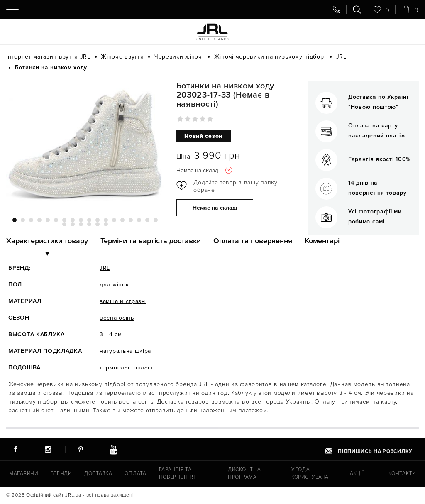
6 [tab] (56, 220)
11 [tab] (98, 220)
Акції (357, 473)
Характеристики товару (47, 241)
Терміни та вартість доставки (151, 241)
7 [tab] (64, 220)
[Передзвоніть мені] (337, 10)
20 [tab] (73, 224)
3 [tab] (31, 220)
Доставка (97, 473)
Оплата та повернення (253, 241)
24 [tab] (106, 224)
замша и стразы (123, 301)
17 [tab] (147, 220)
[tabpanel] (85, 144)
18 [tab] (156, 220)
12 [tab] (106, 220)
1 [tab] (15, 220)
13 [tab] (114, 220)
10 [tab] (89, 220)
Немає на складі (215, 208)
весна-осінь (117, 318)
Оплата (134, 473)
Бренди (60, 473)
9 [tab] (81, 220)
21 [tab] (81, 224)
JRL (105, 268)
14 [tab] (122, 220)
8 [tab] (73, 220)
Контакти (402, 473)
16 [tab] (139, 220)
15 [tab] (131, 220)
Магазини (23, 473)
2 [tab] (23, 220)
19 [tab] (64, 224)
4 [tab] (39, 220)
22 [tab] (89, 224)
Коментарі (322, 241)
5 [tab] (48, 220)
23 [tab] (98, 224)
